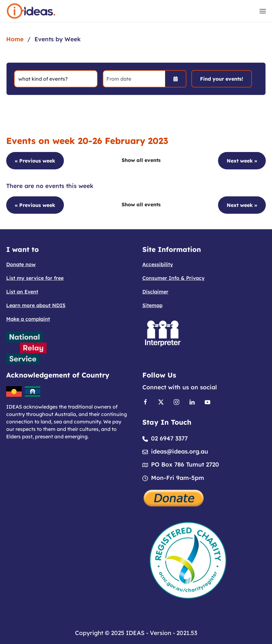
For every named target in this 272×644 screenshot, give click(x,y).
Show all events (141, 160)
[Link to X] (161, 401)
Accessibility (158, 264)
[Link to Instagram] (176, 401)
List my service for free (35, 278)
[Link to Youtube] (207, 401)
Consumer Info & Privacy (174, 278)
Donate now (21, 264)
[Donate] (174, 497)
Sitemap (152, 305)
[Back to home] (31, 11)
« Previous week (35, 161)
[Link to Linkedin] (192, 401)
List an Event (22, 292)
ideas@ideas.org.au (180, 451)
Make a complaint (28, 319)
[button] (263, 11)
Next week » (242, 161)
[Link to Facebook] (145, 401)
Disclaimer (155, 292)
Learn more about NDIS (36, 305)
